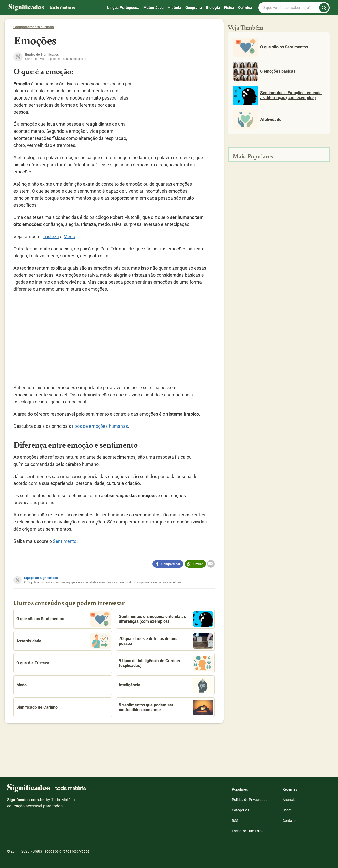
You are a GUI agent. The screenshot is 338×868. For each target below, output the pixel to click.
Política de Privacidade (250, 800)
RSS (235, 821)
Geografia (194, 8)
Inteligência (166, 685)
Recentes (290, 789)
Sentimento (65, 541)
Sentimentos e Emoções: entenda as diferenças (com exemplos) (166, 619)
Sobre (287, 810)
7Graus (36, 851)
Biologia (213, 8)
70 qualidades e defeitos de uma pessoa (166, 641)
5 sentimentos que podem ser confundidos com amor (166, 707)
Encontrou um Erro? (248, 831)
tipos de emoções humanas (100, 426)
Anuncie (289, 800)
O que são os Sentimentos (63, 619)
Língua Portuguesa (123, 8)
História (174, 8)
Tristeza (51, 236)
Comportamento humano (34, 27)
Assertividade (63, 641)
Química (245, 8)
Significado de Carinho (37, 707)
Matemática (153, 8)
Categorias (240, 810)
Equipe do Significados (41, 578)
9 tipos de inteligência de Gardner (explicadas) (166, 663)
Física (229, 8)
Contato (289, 821)
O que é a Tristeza (33, 663)
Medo (69, 236)
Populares (240, 789)
